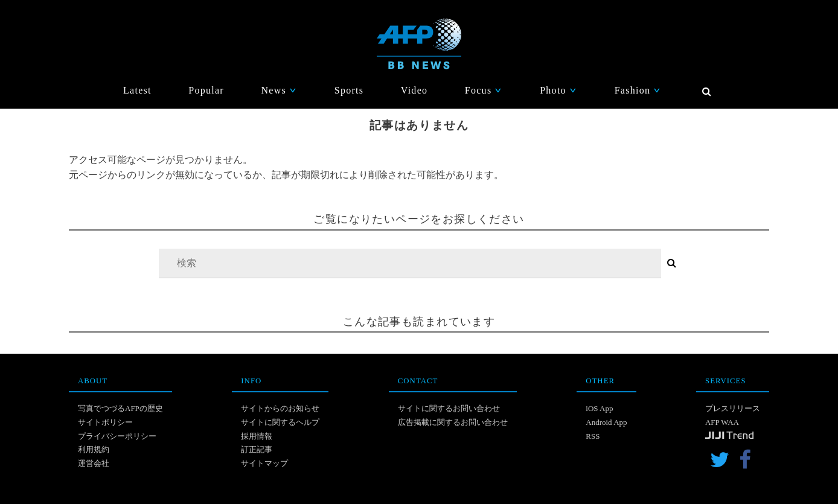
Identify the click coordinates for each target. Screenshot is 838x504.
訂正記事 (257, 449)
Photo (558, 90)
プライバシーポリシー (117, 436)
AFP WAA (722, 422)
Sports (349, 90)
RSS (593, 436)
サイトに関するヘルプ (280, 422)
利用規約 (94, 449)
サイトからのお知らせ (280, 408)
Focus (484, 90)
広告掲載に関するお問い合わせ (453, 422)
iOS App (599, 408)
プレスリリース (733, 408)
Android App (606, 422)
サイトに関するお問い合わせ (449, 408)
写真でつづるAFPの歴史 (120, 408)
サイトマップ (264, 463)
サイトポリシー (105, 422)
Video (414, 90)
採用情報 (257, 436)
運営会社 (94, 463)
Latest (137, 90)
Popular (206, 90)
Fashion (638, 90)
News (279, 90)
